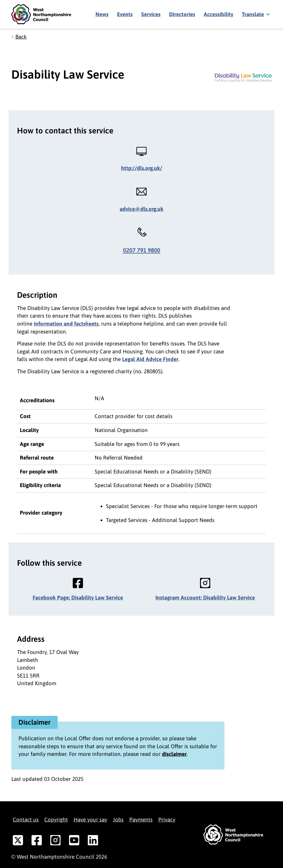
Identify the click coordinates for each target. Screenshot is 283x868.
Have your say (90, 819)
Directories (182, 14)
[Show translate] (255, 14)
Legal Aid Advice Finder (150, 359)
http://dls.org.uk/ (142, 168)
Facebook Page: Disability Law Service (78, 597)
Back (21, 37)
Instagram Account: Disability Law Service (205, 597)
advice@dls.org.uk (141, 209)
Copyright (56, 819)
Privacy (167, 819)
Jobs (118, 819)
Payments (141, 819)
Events (125, 14)
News (102, 14)
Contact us (26, 819)
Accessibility (219, 14)
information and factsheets (66, 324)
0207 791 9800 (142, 250)
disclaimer (174, 754)
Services (151, 14)
